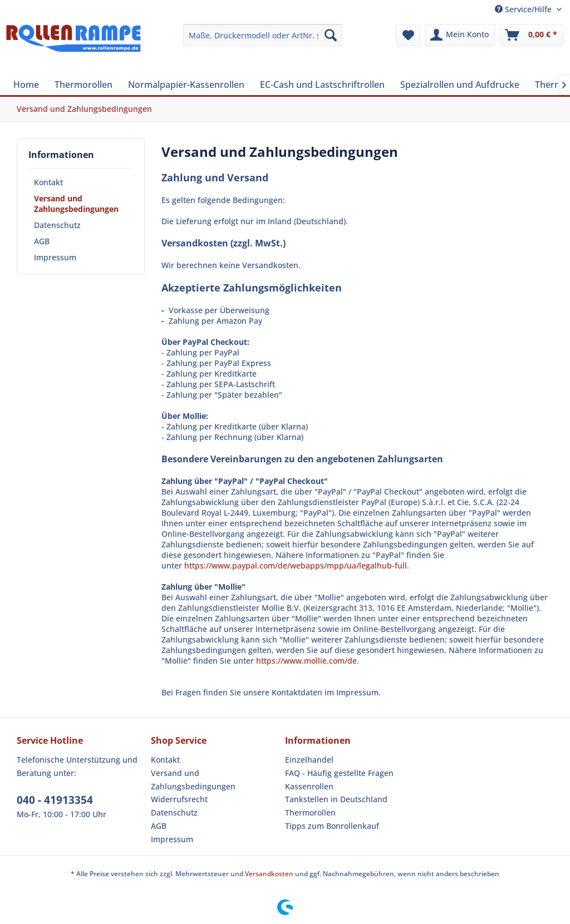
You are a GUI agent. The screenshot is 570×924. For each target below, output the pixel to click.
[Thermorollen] (83, 85)
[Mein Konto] (460, 35)
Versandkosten (269, 874)
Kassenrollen (309, 786)
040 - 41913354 (55, 800)
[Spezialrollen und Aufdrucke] (460, 85)
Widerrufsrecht (179, 799)
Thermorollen (310, 812)
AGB (42, 241)
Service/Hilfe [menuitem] (524, 9)
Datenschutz (57, 225)
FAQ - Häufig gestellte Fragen (339, 773)
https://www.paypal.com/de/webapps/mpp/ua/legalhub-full (296, 565)
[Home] (26, 85)
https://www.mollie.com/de (306, 661)
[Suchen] (331, 35)
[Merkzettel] (408, 35)
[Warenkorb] (532, 35)
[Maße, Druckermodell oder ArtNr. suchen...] (263, 35)
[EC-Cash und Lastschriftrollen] (322, 85)
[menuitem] (263, 35)
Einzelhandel (309, 760)
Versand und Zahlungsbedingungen (76, 204)
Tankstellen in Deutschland (336, 799)
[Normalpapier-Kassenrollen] (186, 85)
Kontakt (48, 182)
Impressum (55, 257)
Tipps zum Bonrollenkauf (332, 826)
